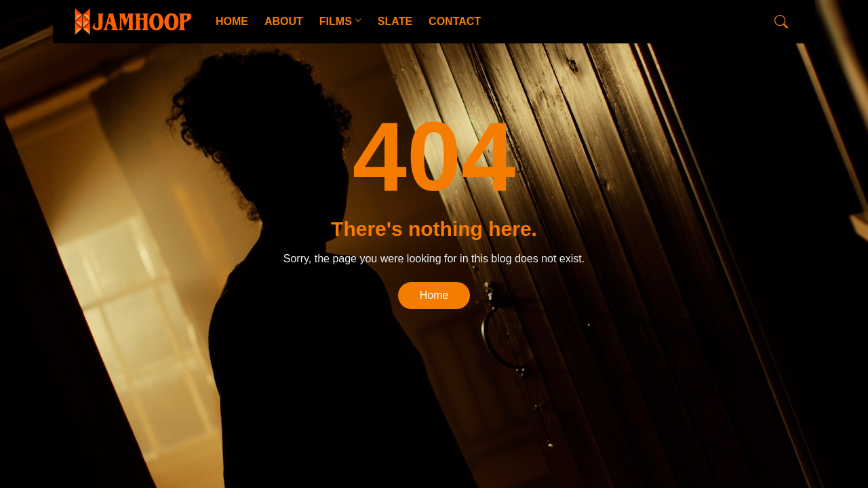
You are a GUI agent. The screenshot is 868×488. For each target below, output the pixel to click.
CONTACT (455, 21)
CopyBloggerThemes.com (180, 397)
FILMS (336, 21)
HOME (232, 21)
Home (434, 295)
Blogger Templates (282, 397)
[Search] (781, 22)
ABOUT (284, 21)
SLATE (395, 21)
